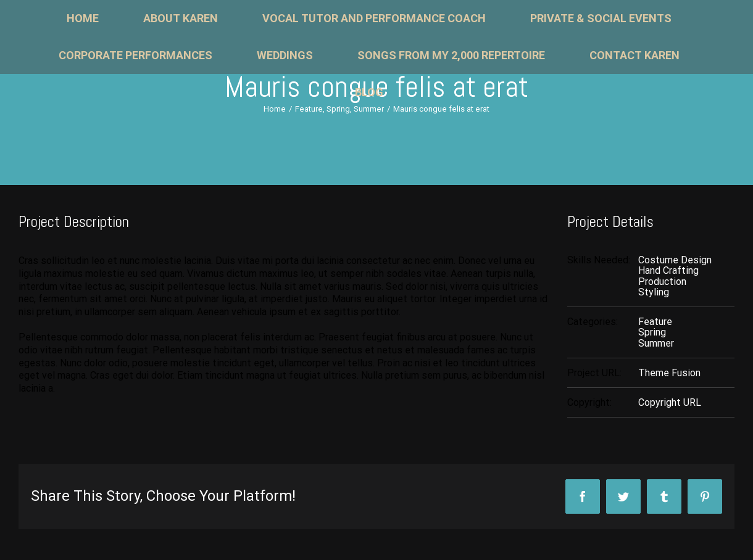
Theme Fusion (669, 373)
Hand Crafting (668, 270)
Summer (656, 343)
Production (662, 282)
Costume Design (675, 260)
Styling (654, 292)
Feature (655, 322)
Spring (652, 332)
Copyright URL (670, 402)
